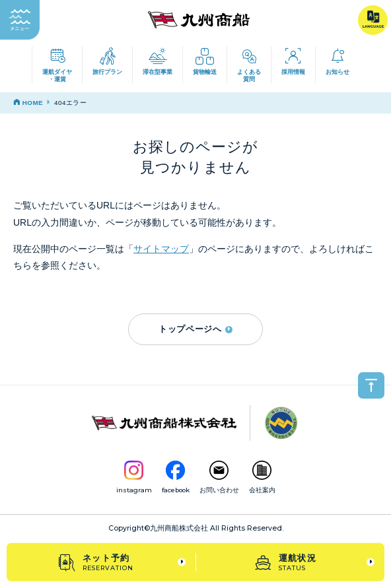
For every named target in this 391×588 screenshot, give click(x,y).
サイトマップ (161, 249)
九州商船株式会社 (179, 528)
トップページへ (196, 329)
